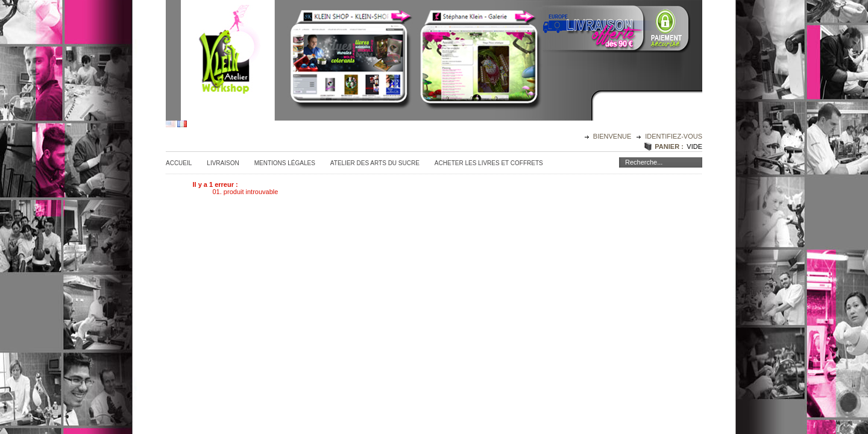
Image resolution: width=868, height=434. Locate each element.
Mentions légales (285, 163)
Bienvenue (613, 136)
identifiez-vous (674, 136)
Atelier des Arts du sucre (375, 163)
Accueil (179, 163)
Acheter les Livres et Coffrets (489, 163)
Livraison (223, 163)
